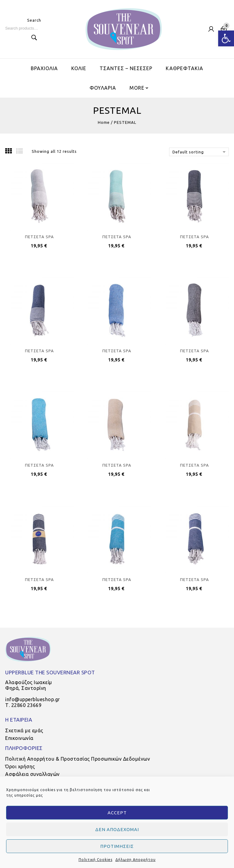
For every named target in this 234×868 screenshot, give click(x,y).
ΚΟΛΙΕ (79, 68)
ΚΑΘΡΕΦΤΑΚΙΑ (184, 68)
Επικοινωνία (19, 738)
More (137, 88)
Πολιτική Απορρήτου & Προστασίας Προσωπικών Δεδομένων (78, 759)
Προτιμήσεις (117, 846)
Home (104, 122)
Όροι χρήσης (20, 766)
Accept (117, 813)
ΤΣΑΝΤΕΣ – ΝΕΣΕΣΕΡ (126, 68)
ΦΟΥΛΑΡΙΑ (103, 88)
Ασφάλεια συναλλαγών (32, 774)
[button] (226, 38)
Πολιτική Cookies (96, 860)
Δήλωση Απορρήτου (136, 860)
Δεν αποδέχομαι (117, 829)
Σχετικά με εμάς (24, 730)
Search (34, 38)
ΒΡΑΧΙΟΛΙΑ (44, 68)
